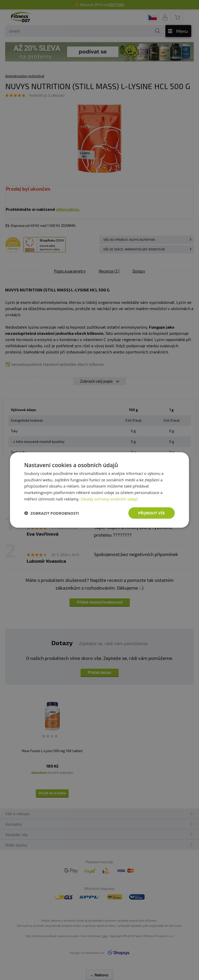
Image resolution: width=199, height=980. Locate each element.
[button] (52, 513)
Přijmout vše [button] (151, 513)
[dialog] (99, 490)
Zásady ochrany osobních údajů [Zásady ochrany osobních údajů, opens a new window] (109, 499)
